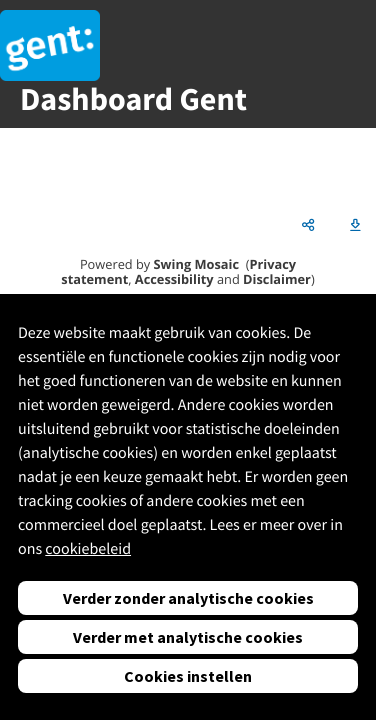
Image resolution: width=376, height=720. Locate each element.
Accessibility (174, 279)
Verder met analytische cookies (188, 637)
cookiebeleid (88, 549)
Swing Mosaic (196, 264)
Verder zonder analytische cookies (188, 598)
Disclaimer (277, 279)
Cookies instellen (188, 676)
